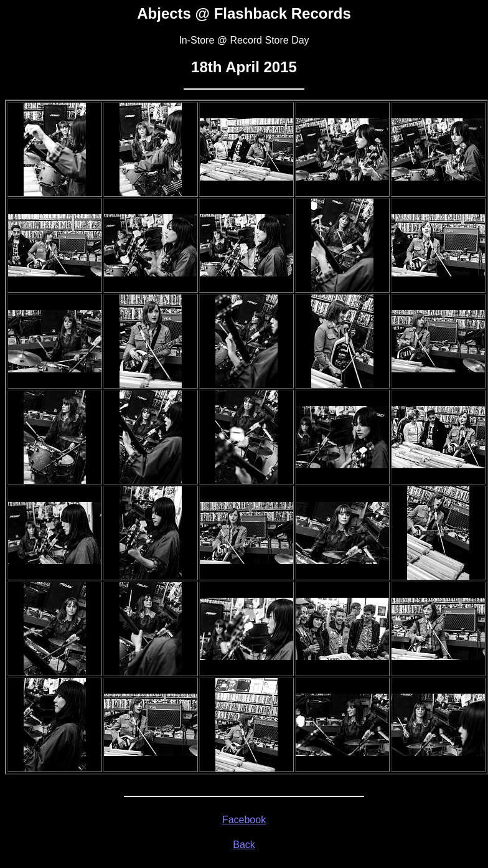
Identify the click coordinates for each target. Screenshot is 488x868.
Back (244, 845)
